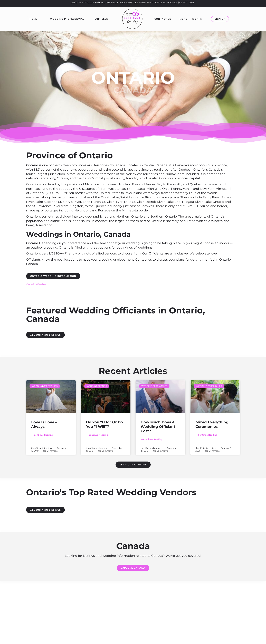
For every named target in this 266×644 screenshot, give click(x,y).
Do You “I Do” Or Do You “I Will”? (104, 424)
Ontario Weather (36, 284)
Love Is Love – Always (44, 424)
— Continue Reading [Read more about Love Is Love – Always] (42, 435)
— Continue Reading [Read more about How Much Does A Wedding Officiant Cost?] (151, 439)
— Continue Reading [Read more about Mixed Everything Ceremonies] (206, 435)
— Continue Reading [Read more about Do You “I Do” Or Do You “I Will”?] (97, 435)
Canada (133, 90)
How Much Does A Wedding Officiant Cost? (158, 427)
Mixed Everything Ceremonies (212, 424)
